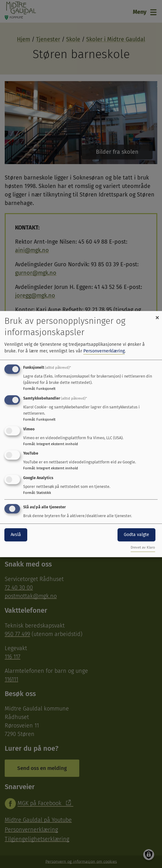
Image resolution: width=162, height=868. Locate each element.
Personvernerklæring (104, 351)
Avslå (16, 535)
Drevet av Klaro (143, 547)
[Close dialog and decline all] (157, 315)
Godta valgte (136, 535)
